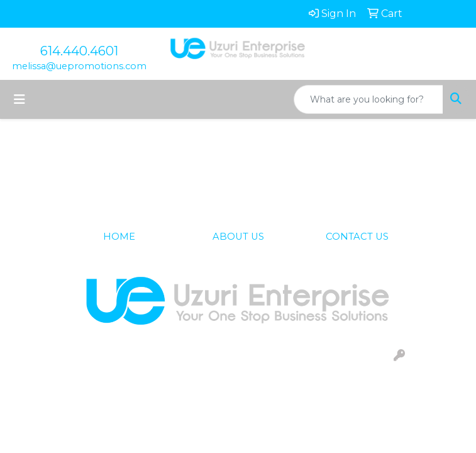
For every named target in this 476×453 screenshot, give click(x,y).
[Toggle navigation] (19, 99)
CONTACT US (357, 237)
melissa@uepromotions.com (79, 66)
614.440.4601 (79, 51)
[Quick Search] (368, 99)
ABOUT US (238, 237)
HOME (119, 237)
